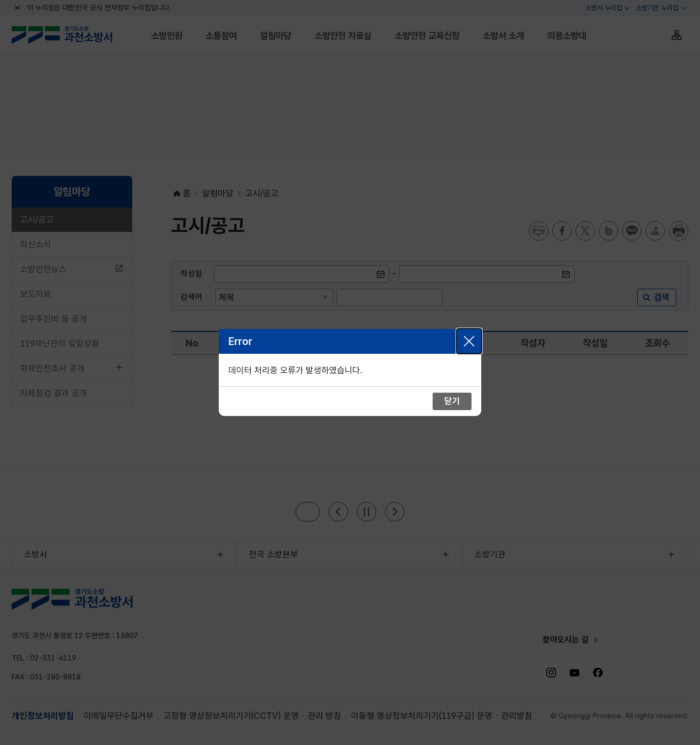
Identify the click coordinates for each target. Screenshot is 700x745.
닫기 (469, 341)
